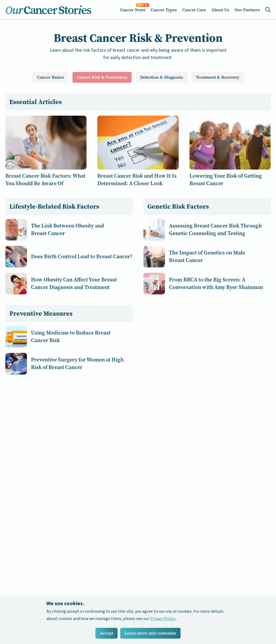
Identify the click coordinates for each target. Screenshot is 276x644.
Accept (106, 633)
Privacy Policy (163, 619)
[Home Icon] (49, 10)
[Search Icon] (268, 10)
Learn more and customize (150, 633)
